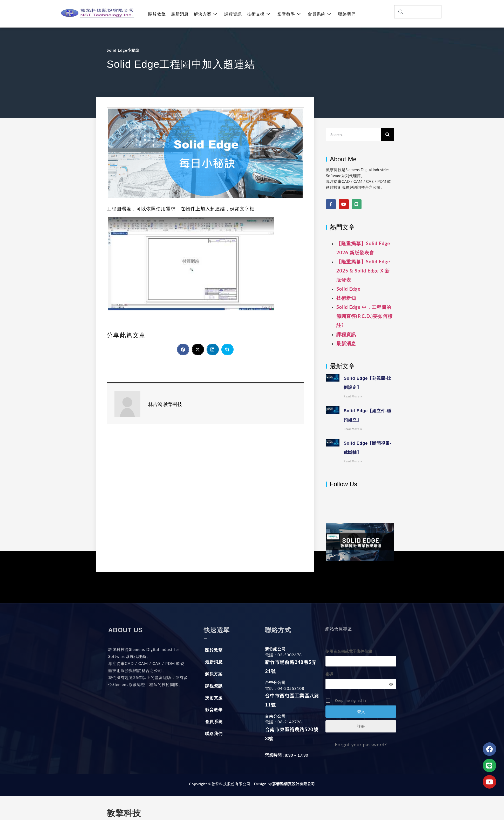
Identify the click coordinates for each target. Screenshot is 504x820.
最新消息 (180, 14)
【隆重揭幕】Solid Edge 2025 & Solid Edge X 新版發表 (363, 271)
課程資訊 (233, 14)
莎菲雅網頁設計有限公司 (294, 784)
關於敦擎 (157, 14)
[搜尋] (387, 135)
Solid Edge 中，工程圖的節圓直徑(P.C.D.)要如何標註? (365, 316)
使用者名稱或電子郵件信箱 (349, 651)
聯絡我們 (347, 14)
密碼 (329, 674)
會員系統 (320, 14)
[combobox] (418, 12)
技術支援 (259, 14)
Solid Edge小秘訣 (123, 50)
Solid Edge (348, 289)
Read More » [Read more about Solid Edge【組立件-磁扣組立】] (353, 429)
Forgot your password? (361, 744)
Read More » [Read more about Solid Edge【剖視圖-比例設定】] (353, 396)
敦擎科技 (124, 813)
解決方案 (206, 14)
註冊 (361, 726)
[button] (183, 349)
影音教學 (289, 14)
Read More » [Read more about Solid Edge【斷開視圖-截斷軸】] (353, 461)
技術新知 (346, 298)
